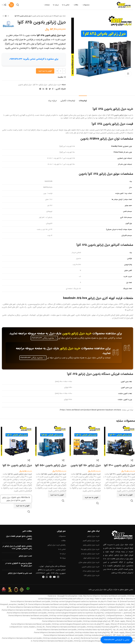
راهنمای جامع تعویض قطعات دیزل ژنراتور (19, 539)
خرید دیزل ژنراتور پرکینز (91, 546)
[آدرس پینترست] (47, 90)
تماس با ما (62, 551)
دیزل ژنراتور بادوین (38, 18)
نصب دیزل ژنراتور (25, 557)
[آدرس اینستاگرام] (58, 578)
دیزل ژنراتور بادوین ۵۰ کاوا (17, 467)
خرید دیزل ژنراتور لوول (91, 560)
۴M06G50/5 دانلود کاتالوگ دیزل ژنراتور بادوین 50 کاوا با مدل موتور (16, 501)
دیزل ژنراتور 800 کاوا (40, 86)
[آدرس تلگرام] (40, 90)
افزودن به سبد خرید (45, 72)
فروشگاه (56, 18)
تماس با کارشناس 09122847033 (117, 640)
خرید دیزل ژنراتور (55, 86)
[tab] (83, 101)
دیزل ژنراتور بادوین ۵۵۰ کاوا (51, 467)
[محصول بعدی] (3, 18)
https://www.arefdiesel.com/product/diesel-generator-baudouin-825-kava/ (90, 411)
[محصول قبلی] (8, 18)
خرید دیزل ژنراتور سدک (91, 572)
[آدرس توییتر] (50, 90)
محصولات (62, 538)
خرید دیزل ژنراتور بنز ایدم (90, 555)
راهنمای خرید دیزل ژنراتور (57, 546)
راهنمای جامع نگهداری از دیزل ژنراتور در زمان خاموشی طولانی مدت (17, 549)
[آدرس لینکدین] (43, 90)
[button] (126, 496)
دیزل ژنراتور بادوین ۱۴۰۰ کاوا (120, 467)
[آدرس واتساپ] (47, 578)
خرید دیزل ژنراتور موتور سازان (89, 564)
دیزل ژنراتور (48, 18)
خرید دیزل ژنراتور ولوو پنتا (90, 551)
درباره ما (63, 555)
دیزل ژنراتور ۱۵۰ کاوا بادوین (86, 467)
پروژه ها (63, 560)
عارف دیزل (63, 18)
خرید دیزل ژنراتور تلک (92, 577)
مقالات (63, 542)
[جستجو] (18, 6)
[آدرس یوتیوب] (54, 578)
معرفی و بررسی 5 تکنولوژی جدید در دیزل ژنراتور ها (19, 566)
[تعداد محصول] (61, 73)
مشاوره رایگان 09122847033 (44, 340)
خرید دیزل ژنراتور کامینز (91, 542)
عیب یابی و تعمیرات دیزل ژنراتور (20, 575)
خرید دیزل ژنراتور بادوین (77, 335)
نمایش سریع (132, 502)
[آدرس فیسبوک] (53, 90)
